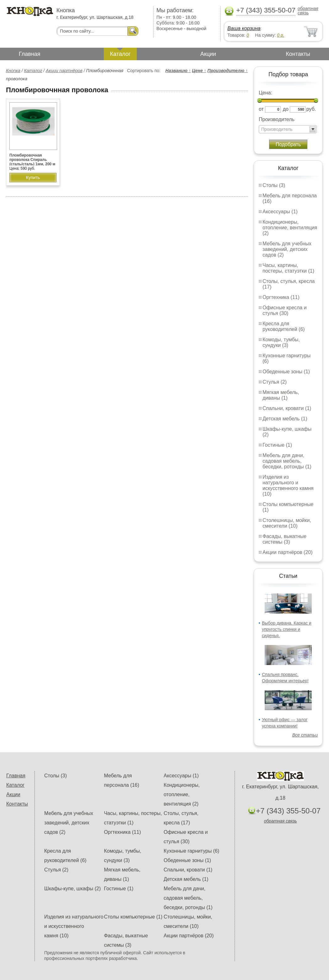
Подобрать (288, 144)
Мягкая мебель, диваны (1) (281, 395)
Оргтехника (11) (281, 297)
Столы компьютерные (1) (133, 917)
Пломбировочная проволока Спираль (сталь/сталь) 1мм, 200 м (32, 160)
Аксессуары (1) (280, 212)
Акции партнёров (64, 71)
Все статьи (305, 735)
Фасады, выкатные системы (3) (284, 539)
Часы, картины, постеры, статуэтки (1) (288, 268)
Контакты (298, 54)
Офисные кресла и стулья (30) (285, 310)
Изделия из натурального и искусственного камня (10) (288, 485)
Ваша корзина (244, 28)
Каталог (120, 54)
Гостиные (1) (277, 445)
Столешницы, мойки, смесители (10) (287, 523)
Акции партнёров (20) (288, 552)
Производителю (228, 71)
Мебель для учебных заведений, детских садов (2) (287, 249)
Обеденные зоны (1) (286, 372)
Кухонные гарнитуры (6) (191, 851)
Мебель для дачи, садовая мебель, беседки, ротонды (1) (287, 461)
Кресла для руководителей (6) (284, 326)
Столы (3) (274, 185)
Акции (208, 54)
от (261, 109)
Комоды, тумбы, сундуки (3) (281, 342)
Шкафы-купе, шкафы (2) (72, 889)
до (286, 109)
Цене (199, 71)
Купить (33, 178)
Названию (178, 71)
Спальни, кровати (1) (287, 408)
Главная (30, 54)
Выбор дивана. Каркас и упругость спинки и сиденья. (287, 629)
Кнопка (13, 71)
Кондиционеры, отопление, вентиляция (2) (290, 228)
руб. (311, 109)
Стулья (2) (275, 382)
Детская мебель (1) (285, 419)
